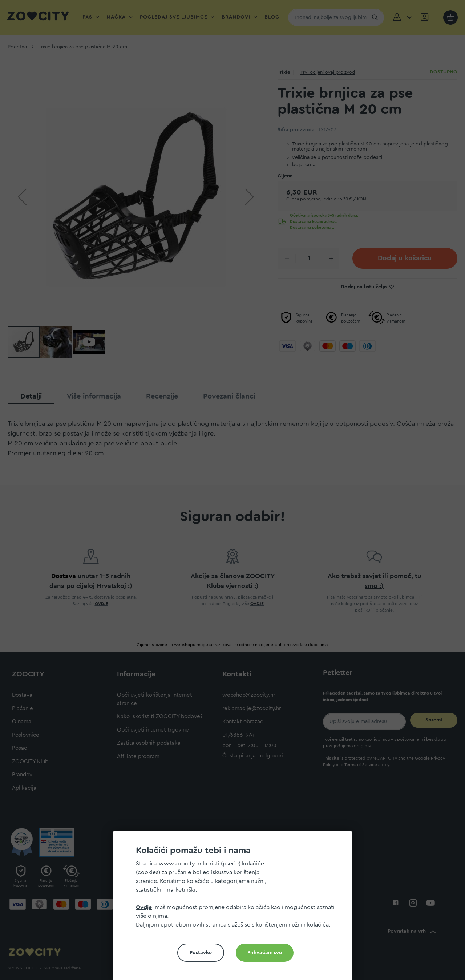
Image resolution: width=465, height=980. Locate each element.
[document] (235, 909)
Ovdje (144, 907)
